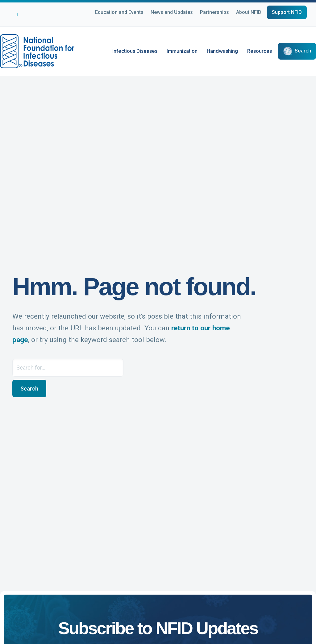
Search (303, 51)
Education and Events (119, 12)
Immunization (182, 51)
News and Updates (172, 12)
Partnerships (214, 12)
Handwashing (222, 51)
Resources (260, 51)
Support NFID (287, 12)
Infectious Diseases (135, 51)
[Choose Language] (304, 22)
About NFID (249, 12)
